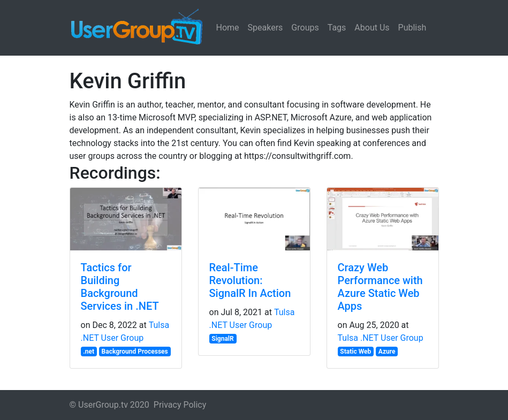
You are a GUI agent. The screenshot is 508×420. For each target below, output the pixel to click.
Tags (337, 28)
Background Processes (135, 352)
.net (89, 352)
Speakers (266, 28)
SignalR (222, 339)
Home (228, 28)
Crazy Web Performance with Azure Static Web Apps (380, 287)
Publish (412, 28)
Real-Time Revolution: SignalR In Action (250, 280)
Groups (305, 28)
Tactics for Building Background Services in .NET (120, 287)
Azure (387, 352)
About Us (372, 28)
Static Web (355, 352)
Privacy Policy (180, 405)
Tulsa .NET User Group (381, 338)
